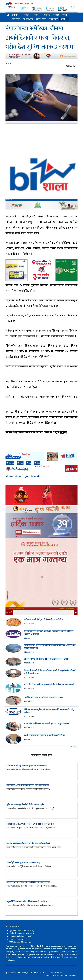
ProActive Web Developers (66, 976)
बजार (36, 15)
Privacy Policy (27, 973)
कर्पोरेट (56, 15)
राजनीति (47, 15)
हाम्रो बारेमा (12, 973)
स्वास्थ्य (8, 63)
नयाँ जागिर (16, 19)
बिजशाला (9, 200)
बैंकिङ (26, 15)
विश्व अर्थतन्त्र (28, 19)
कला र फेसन (41, 19)
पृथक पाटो (53, 19)
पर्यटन (64, 15)
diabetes (10, 463)
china (37, 463)
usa (29, 463)
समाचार (15, 15)
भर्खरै (63, 19)
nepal (20, 463)
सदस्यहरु (40, 973)
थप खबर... (74, 747)
